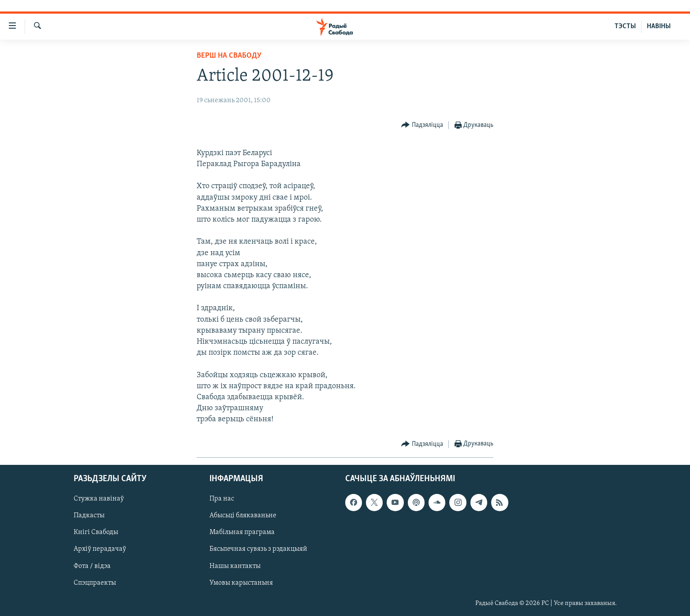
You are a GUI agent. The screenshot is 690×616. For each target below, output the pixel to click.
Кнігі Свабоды (96, 532)
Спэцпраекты (95, 583)
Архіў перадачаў (100, 549)
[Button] (422, 125)
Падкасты (89, 516)
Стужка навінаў (99, 499)
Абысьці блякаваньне (243, 516)
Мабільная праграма (242, 532)
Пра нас (222, 499)
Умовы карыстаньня (241, 583)
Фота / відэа (92, 566)
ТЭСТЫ (625, 26)
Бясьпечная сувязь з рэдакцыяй (258, 549)
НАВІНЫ (659, 26)
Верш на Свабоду (229, 56)
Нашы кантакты (235, 566)
